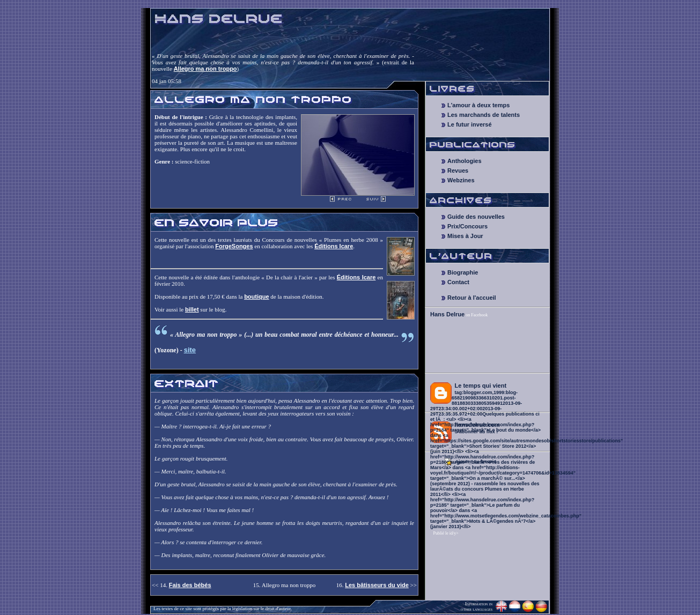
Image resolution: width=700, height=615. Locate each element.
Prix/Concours (467, 226)
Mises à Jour (465, 236)
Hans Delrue (447, 314)
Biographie (463, 272)
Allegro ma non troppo (205, 69)
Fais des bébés (190, 585)
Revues (458, 171)
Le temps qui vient (481, 386)
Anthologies (465, 161)
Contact (458, 282)
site (190, 350)
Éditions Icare (334, 246)
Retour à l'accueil (472, 298)
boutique (256, 297)
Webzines (461, 180)
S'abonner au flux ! (477, 432)
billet (192, 309)
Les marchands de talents (484, 115)
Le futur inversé (470, 124)
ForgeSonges (234, 246)
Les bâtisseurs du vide (377, 585)
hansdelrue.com (477, 425)
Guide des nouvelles (476, 217)
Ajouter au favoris (476, 462)
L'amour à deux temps (478, 105)
